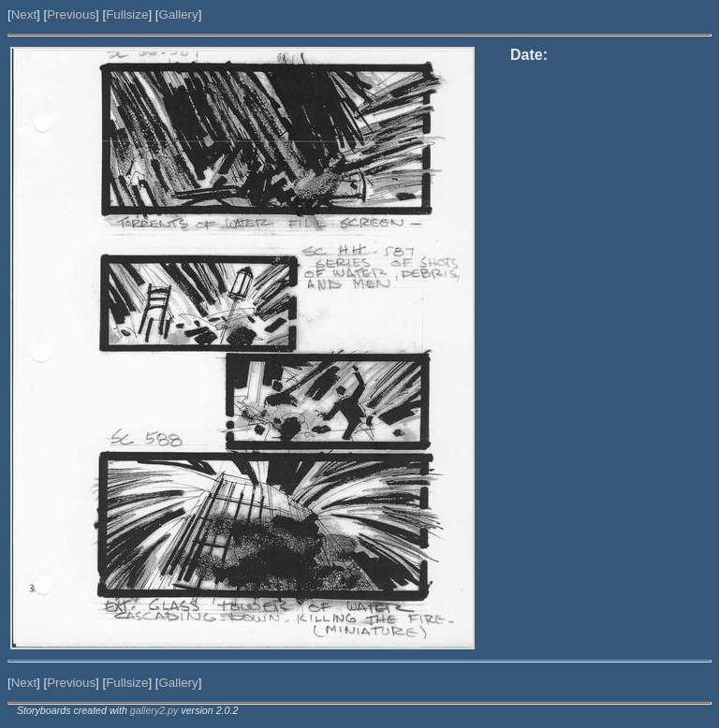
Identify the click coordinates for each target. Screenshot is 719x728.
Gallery (178, 15)
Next (24, 15)
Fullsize (127, 15)
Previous (71, 15)
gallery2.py (154, 710)
